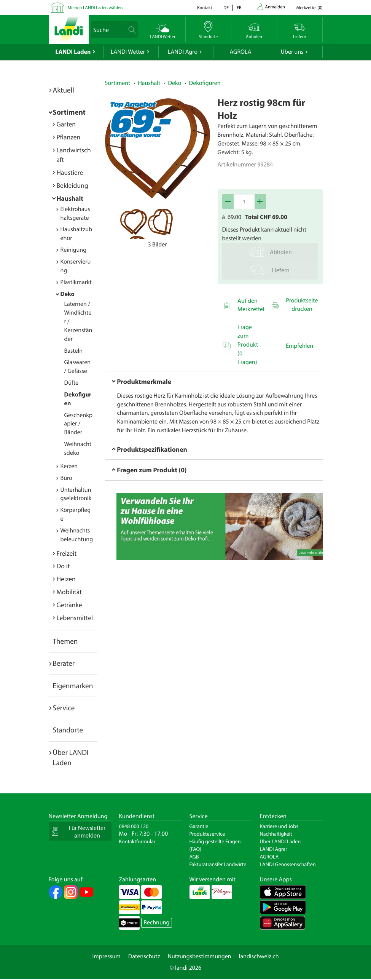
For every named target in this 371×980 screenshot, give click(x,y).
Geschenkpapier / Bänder (79, 424)
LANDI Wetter (128, 52)
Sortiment (69, 112)
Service (64, 708)
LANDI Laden (73, 52)
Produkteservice (207, 834)
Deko (68, 294)
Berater (64, 663)
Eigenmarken (73, 686)
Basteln (74, 351)
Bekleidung (72, 185)
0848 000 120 (134, 826)
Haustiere (70, 172)
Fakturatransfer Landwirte (218, 864)
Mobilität (69, 592)
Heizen (66, 579)
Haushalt (70, 198)
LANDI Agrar (274, 849)
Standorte (68, 730)
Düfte (72, 383)
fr (239, 8)
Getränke (69, 605)
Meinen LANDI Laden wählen (95, 8)
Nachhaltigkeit (276, 834)
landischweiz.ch (259, 956)
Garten (66, 124)
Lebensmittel (75, 618)
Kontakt (205, 8)
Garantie (199, 826)
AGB (194, 857)
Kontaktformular (137, 841)
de (226, 8)
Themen (65, 641)
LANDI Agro (183, 52)
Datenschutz (144, 956)
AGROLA (241, 52)
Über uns (292, 52)
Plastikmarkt (76, 282)
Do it (63, 566)
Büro (66, 478)
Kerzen (69, 466)
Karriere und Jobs (279, 826)
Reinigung (74, 250)
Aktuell (64, 90)
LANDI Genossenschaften (288, 864)
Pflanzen (69, 137)
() (310, 8)
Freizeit (67, 553)
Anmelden (275, 7)
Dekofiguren (205, 83)
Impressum (106, 956)
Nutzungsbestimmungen (200, 956)
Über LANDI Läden (280, 841)
